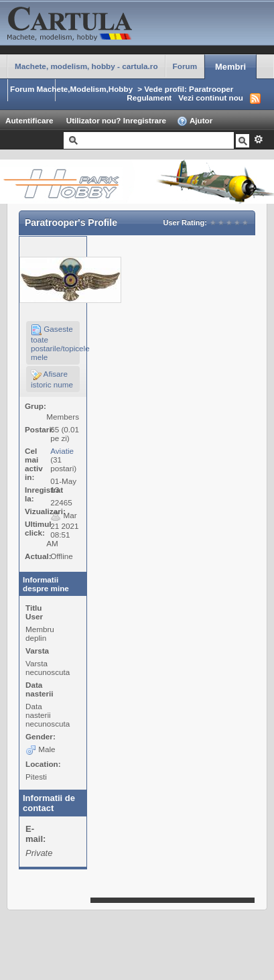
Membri (230, 67)
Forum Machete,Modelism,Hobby (71, 89)
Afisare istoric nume (52, 379)
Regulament (149, 98)
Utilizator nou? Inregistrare (116, 120)
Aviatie (62, 451)
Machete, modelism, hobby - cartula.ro (86, 66)
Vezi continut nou (211, 98)
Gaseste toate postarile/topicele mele (55, 343)
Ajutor (195, 121)
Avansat (258, 139)
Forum (185, 66)
